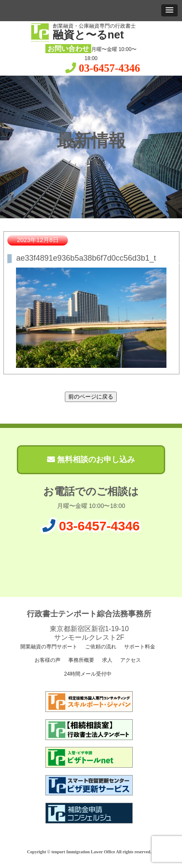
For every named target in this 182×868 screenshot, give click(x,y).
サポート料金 (139, 647)
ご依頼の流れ (100, 647)
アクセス (129, 660)
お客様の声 (47, 660)
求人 (107, 660)
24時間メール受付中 (87, 674)
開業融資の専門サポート (48, 647)
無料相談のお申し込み (91, 460)
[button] (169, 10)
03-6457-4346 (109, 68)
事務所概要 (81, 660)
